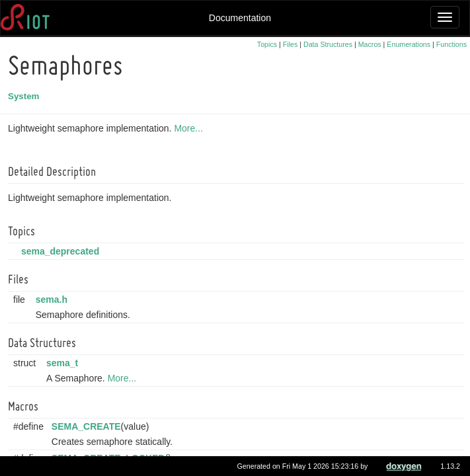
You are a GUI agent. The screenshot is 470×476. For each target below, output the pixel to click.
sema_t (64, 363)
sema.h (54, 299)
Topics (267, 44)
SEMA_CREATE (88, 426)
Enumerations (409, 44)
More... (190, 128)
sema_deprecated (62, 251)
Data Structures (328, 44)
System (25, 96)
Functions (451, 44)
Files (291, 44)
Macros (370, 44)
